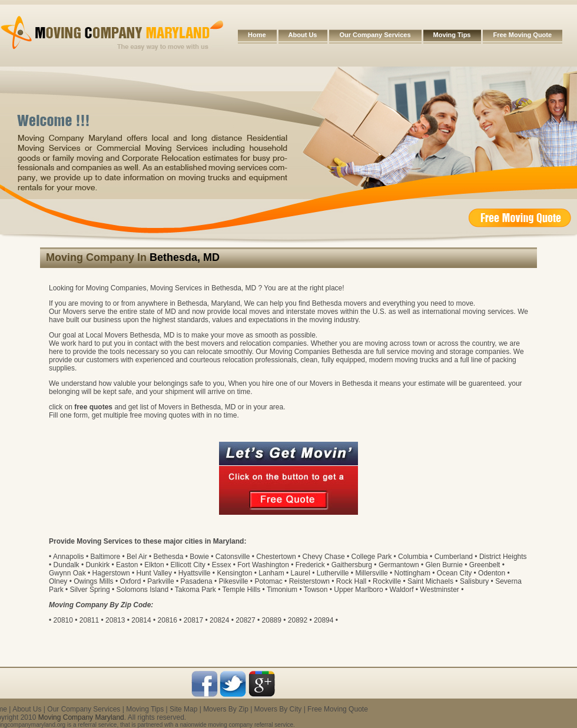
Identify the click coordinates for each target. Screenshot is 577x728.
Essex (222, 565)
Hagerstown (111, 573)
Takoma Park (195, 590)
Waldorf (402, 590)
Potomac (268, 581)
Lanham (271, 573)
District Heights (503, 557)
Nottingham (412, 573)
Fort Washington (263, 565)
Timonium (282, 590)
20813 (115, 620)
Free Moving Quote (522, 35)
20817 (193, 620)
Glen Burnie (444, 565)
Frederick (310, 565)
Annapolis (69, 557)
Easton (127, 565)
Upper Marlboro (358, 590)
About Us (303, 35)
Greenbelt (485, 565)
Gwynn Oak (67, 573)
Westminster (439, 590)
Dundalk (67, 565)
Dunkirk (97, 565)
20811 (89, 620)
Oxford (130, 581)
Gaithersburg (352, 565)
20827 (245, 620)
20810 (63, 620)
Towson (316, 590)
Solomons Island (142, 590)
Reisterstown (309, 581)
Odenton (492, 573)
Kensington (234, 573)
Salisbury (474, 581)
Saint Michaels (430, 581)
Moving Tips (452, 35)
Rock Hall (351, 581)
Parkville (160, 581)
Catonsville (233, 557)
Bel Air (137, 557)
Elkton (154, 565)
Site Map (183, 709)
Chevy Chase (324, 557)
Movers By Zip (226, 709)
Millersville (371, 573)
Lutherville (333, 573)
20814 (141, 620)
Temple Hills (242, 590)
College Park (372, 557)
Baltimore (105, 557)
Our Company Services (375, 35)
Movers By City (278, 709)
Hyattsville (195, 573)
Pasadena (197, 581)
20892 (298, 620)
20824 (219, 620)
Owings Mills (93, 581)
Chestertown (276, 557)
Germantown (399, 565)
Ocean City (454, 573)
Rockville (387, 581)
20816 (168, 620)
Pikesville (234, 581)
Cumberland (454, 557)
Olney (58, 581)
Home (257, 35)
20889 (272, 620)
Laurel (301, 573)
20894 (324, 620)
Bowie (199, 557)
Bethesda (169, 557)
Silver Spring (90, 590)
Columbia (413, 557)
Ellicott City (188, 565)
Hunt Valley (154, 573)
